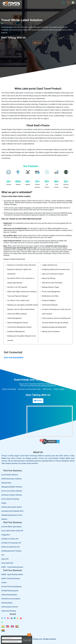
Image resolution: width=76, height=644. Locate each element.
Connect (38, 43)
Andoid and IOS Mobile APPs (13, 511)
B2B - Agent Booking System (12, 574)
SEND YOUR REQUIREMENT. (14, 358)
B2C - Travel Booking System (12, 567)
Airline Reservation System (12, 507)
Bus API (5, 559)
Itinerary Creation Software (12, 495)
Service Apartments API (11, 547)
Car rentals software (10, 475)
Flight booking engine (10, 591)
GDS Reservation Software (12, 479)
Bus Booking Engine (9, 595)
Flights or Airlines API (10, 539)
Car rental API (7, 563)
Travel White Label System (12, 527)
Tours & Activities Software (12, 491)
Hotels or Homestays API (11, 543)
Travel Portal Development (12, 587)
